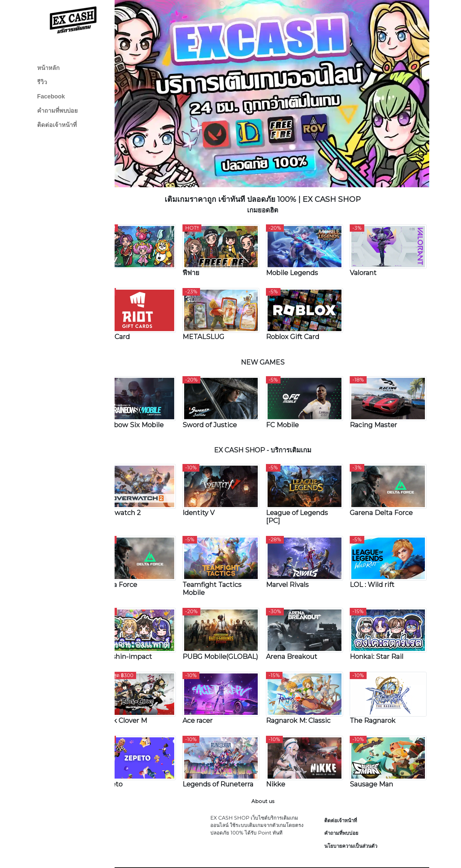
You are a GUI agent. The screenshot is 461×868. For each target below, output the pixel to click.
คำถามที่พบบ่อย (57, 111)
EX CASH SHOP (288, 856)
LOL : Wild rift (376, 561)
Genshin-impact (144, 631)
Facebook (51, 96)
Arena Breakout (301, 631)
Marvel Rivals (297, 561)
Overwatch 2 (138, 492)
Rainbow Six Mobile (150, 407)
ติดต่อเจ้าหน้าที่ (57, 125)
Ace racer (211, 700)
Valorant (367, 260)
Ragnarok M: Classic (307, 700)
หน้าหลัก (48, 68)
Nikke (285, 761)
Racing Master (378, 407)
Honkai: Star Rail (381, 631)
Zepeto (129, 761)
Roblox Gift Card (302, 321)
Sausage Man (376, 761)
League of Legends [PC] (306, 496)
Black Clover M (141, 700)
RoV (124, 260)
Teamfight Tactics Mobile (226, 565)
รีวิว (42, 82)
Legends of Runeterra (232, 761)
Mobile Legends (301, 260)
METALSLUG (217, 321)
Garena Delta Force (385, 492)
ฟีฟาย (205, 260)
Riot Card (133, 321)
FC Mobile (292, 407)
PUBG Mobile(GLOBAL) (223, 635)
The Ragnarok (377, 700)
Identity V (212, 492)
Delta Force (136, 561)
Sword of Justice (224, 407)
